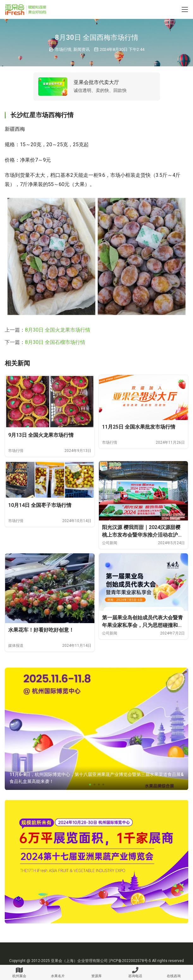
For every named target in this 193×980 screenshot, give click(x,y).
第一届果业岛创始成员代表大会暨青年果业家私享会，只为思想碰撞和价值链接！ (142, 622)
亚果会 (57, 961)
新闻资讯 (81, 49)
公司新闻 (110, 543)
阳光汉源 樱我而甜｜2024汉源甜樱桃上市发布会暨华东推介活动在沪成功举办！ (142, 531)
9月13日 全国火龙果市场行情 (41, 435)
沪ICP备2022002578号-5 (130, 961)
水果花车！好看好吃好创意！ (41, 630)
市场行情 (63, 49)
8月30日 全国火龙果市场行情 (58, 330)
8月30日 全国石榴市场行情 (55, 342)
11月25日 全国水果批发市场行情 (139, 427)
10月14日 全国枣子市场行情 (40, 505)
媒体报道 (16, 646)
